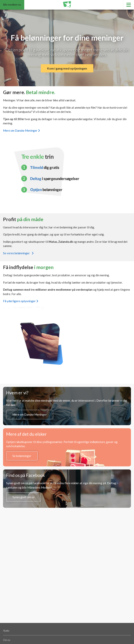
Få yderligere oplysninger (21, 301)
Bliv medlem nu (12, 5)
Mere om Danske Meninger (21, 130)
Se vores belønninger (18, 253)
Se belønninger (22, 456)
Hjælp (6, 631)
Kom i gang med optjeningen (67, 68)
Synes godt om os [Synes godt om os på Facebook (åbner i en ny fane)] (23, 497)
